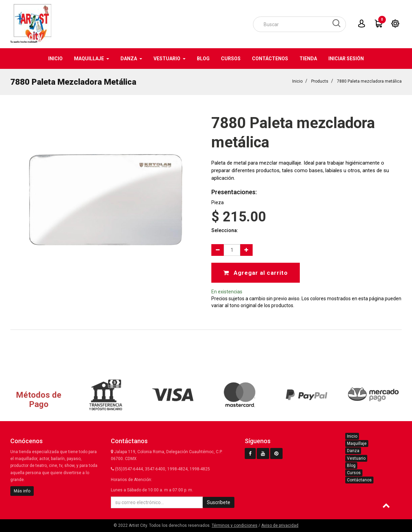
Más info (22, 491)
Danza (353, 451)
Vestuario (356, 458)
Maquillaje (357, 444)
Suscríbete (219, 502)
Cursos (354, 473)
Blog (351, 466)
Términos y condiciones (235, 525)
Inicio (297, 81)
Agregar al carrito (256, 273)
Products (320, 81)
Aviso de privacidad (280, 525)
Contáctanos (359, 480)
